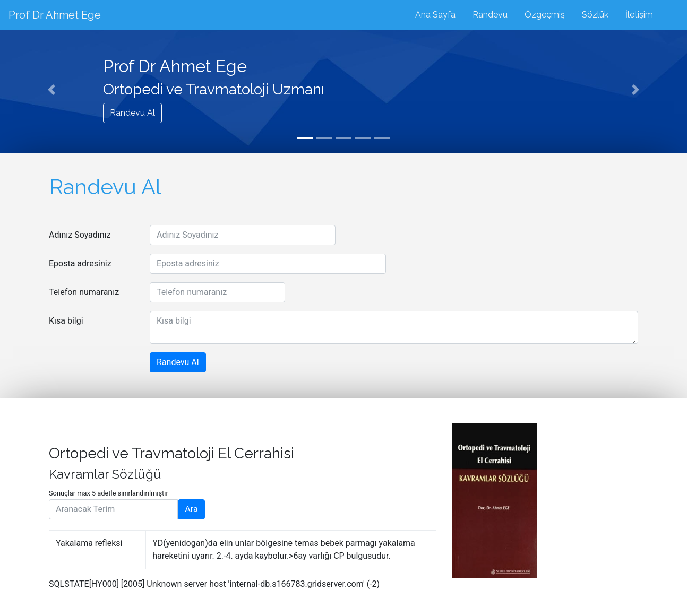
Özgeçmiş (545, 15)
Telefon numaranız (84, 292)
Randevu (490, 15)
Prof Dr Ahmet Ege (55, 15)
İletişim (639, 15)
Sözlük (595, 15)
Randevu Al (132, 113)
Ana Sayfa (435, 15)
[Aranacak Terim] (113, 509)
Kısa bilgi (66, 321)
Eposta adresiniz (80, 263)
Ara (191, 509)
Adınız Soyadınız (80, 235)
